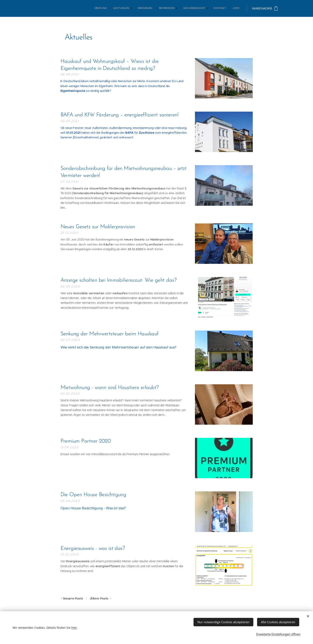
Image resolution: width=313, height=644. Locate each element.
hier (74, 627)
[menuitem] (195, 8)
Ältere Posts (99, 598)
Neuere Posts (73, 598)
